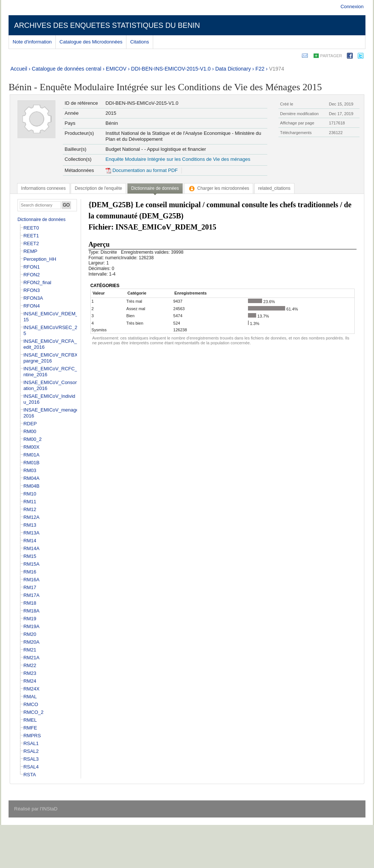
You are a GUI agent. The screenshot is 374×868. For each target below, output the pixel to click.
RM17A (31, 595)
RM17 (30, 587)
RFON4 (32, 306)
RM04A (31, 478)
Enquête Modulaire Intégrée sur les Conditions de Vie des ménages (178, 159)
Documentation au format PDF (142, 170)
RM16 (30, 572)
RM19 (30, 619)
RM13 (30, 525)
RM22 (30, 665)
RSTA (30, 775)
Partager (331, 56)
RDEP (30, 424)
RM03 (30, 470)
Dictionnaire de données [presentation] (155, 188)
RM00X (31, 447)
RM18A (31, 611)
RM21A (31, 658)
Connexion (352, 6)
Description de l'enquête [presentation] (98, 188)
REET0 (31, 228)
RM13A (31, 533)
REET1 (31, 236)
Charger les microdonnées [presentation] (219, 188)
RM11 (30, 502)
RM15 (30, 556)
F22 (260, 69)
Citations (140, 42)
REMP (30, 251)
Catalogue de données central (67, 69)
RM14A (31, 548)
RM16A (31, 580)
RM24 (30, 681)
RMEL (30, 720)
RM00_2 (33, 439)
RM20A (31, 642)
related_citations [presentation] (275, 188)
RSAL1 (31, 743)
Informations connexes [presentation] (43, 188)
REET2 (31, 243)
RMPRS (32, 736)
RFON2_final (37, 282)
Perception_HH (40, 259)
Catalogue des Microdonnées (91, 42)
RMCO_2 (33, 712)
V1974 (277, 69)
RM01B (31, 463)
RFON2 (32, 275)
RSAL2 (31, 751)
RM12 (30, 509)
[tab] (43, 188)
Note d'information (32, 42)
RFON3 (32, 290)
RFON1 (32, 267)
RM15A (31, 564)
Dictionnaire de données (41, 220)
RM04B (31, 486)
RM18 (30, 603)
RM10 (30, 494)
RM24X (31, 689)
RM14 (30, 541)
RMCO (31, 704)
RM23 (30, 673)
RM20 (30, 634)
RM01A (31, 455)
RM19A (31, 626)
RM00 (30, 431)
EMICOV (116, 69)
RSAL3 (31, 759)
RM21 (30, 650)
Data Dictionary (233, 69)
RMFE (30, 728)
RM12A (31, 517)
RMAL (30, 697)
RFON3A (33, 298)
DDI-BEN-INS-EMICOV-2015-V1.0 (171, 69)
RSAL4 (31, 767)
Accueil (19, 69)
